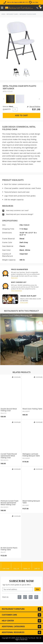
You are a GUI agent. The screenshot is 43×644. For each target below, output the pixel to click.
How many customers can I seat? (17, 210)
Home (3, 14)
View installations (17, 291)
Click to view (24, 302)
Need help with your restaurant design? (20, 214)
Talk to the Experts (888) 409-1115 (17, 2)
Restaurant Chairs (12, 14)
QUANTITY (7, 109)
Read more (14, 278)
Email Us (27, 569)
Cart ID (37, 569)
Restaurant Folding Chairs (28, 14)
